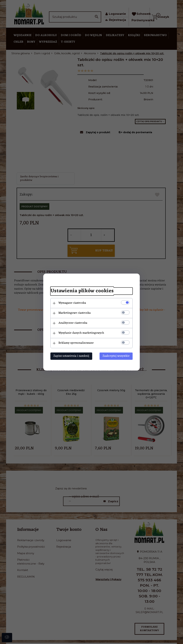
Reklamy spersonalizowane (76, 343)
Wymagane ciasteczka (72, 303)
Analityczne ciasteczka (73, 323)
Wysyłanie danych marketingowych (81, 333)
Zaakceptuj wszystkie (116, 356)
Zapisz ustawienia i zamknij (71, 356)
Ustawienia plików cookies (82, 291)
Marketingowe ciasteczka (75, 313)
